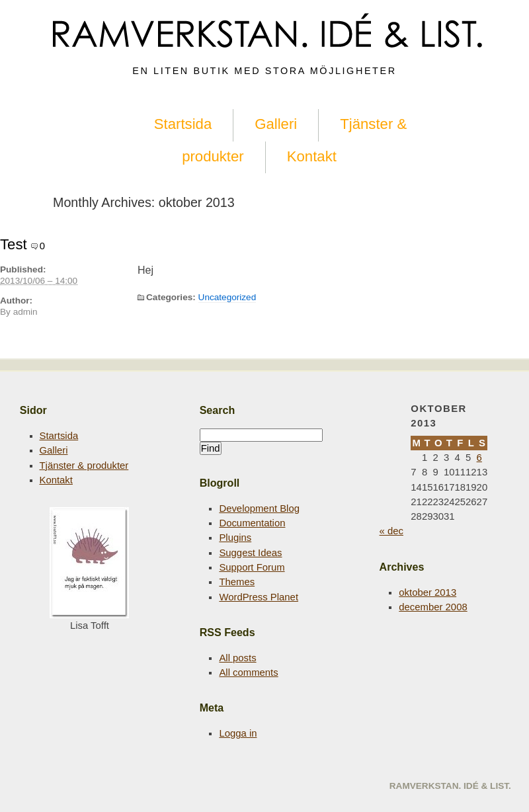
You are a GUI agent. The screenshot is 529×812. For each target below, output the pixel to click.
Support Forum (252, 567)
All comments (248, 672)
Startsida (183, 124)
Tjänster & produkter (84, 466)
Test (14, 244)
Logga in (238, 733)
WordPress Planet (259, 597)
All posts (237, 658)
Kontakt (312, 156)
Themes (237, 582)
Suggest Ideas (250, 553)
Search (218, 410)
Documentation (252, 523)
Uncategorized (227, 297)
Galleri (276, 124)
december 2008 (433, 607)
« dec (391, 531)
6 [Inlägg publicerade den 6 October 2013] (479, 458)
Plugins (235, 538)
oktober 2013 (427, 592)
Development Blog (259, 508)
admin (25, 312)
